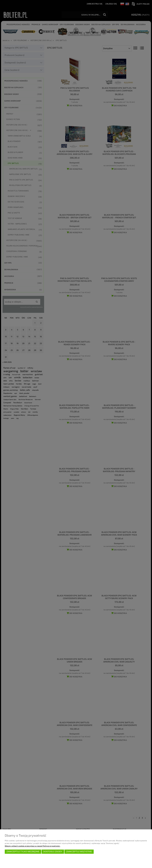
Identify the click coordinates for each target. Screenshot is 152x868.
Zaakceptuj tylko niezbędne (23, 852)
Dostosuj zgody (53, 852)
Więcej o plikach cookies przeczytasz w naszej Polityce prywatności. (33, 846)
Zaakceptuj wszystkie (79, 852)
